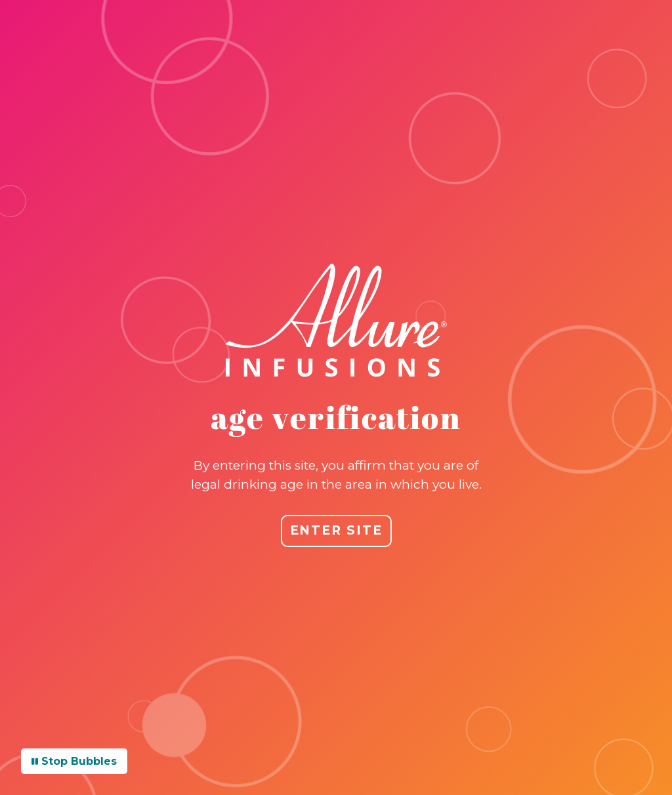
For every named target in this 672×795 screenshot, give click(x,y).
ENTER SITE (336, 530)
